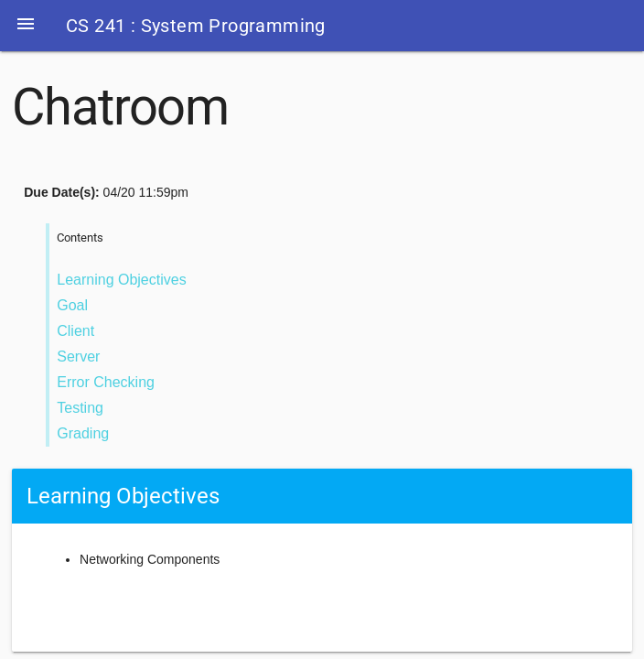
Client (75, 331)
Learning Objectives (121, 280)
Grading (83, 433)
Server (78, 357)
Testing (80, 408)
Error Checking (106, 382)
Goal (72, 305)
